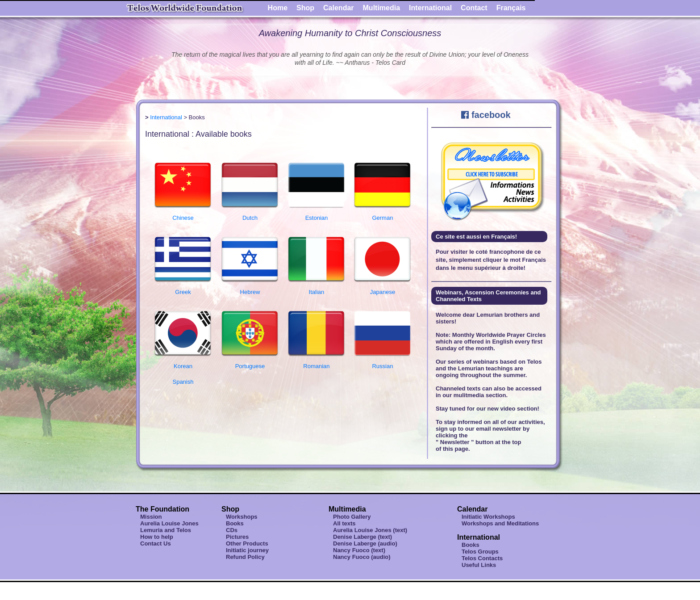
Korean (183, 363)
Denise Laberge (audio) (365, 543)
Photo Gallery (352, 517)
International (430, 8)
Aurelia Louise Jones (169, 523)
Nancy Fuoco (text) (359, 550)
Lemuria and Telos (166, 530)
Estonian (317, 214)
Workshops (242, 517)
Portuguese (250, 363)
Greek (183, 289)
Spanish (183, 382)
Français (511, 8)
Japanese (383, 289)
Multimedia (382, 8)
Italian (317, 289)
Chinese (183, 214)
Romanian (317, 363)
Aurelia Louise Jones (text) (370, 530)
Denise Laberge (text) (362, 537)
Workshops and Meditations (500, 523)
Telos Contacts (482, 558)
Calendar (338, 8)
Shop (305, 8)
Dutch (250, 214)
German (383, 214)
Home (278, 8)
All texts (344, 523)
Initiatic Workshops (488, 517)
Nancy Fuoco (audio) (362, 557)
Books (235, 523)
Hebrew (250, 289)
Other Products (247, 543)
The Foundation (162, 509)
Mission (151, 517)
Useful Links (479, 565)
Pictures (237, 537)
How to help (157, 537)
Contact (474, 8)
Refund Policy (245, 557)
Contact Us (156, 543)
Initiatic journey (247, 550)
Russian (383, 363)
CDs (232, 530)
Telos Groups (480, 552)
